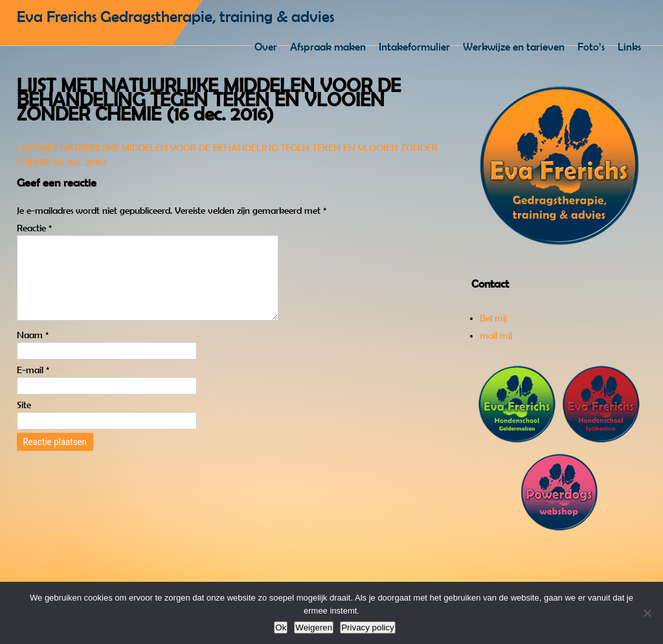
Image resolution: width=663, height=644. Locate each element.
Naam (33, 351)
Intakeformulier (414, 47)
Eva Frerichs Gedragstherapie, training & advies (175, 17)
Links (629, 47)
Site (24, 420)
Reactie (34, 228)
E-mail (33, 385)
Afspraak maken (328, 47)
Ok (281, 627)
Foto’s (591, 47)
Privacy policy (367, 627)
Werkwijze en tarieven (514, 47)
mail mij (496, 336)
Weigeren (314, 627)
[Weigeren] (647, 613)
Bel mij (493, 318)
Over (266, 47)
